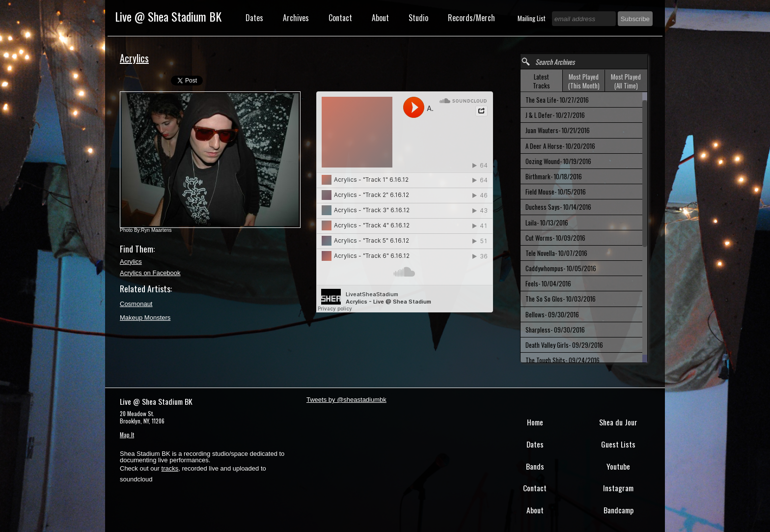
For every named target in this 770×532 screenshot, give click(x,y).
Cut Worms (555, 238)
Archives (296, 18)
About (380, 18)
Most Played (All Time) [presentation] (626, 81)
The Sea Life (557, 100)
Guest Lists (618, 444)
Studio (418, 18)
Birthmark (554, 176)
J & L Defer (555, 115)
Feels (548, 283)
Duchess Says (558, 207)
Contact (340, 18)
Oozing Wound (558, 161)
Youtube (618, 466)
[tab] (542, 81)
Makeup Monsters (145, 318)
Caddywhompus (561, 268)
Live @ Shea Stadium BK (168, 16)
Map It (127, 434)
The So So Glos (561, 299)
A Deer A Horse (560, 146)
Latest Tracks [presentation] (541, 81)
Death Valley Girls (564, 345)
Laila (547, 223)
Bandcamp (619, 510)
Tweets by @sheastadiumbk (346, 400)
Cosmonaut (136, 304)
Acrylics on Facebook (150, 273)
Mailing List (532, 18)
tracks (170, 468)
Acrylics (131, 262)
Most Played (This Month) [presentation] (584, 81)
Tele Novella (556, 253)
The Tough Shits (563, 360)
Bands (535, 466)
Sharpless (555, 330)
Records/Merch (471, 18)
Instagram (618, 488)
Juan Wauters (558, 130)
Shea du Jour (618, 422)
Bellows (552, 314)
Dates (254, 18)
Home (535, 422)
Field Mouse (556, 192)
